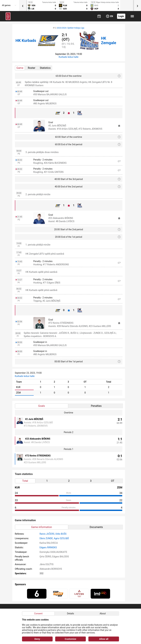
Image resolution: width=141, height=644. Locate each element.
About (103, 613)
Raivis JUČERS (47, 534)
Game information (42, 527)
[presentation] (23, 6)
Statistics (45, 68)
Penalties (96, 406)
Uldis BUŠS (61, 534)
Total (25, 481)
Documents (96, 527)
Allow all (104, 639)
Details (70, 613)
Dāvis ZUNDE (46, 538)
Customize (70, 639)
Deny (37, 639)
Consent (38, 613)
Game (20, 68)
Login (121, 16)
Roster (32, 68)
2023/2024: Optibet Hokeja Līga (70, 28)
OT (113, 481)
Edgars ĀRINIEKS (48, 547)
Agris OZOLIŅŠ (61, 538)
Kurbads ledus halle (69, 57)
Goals (42, 406)
